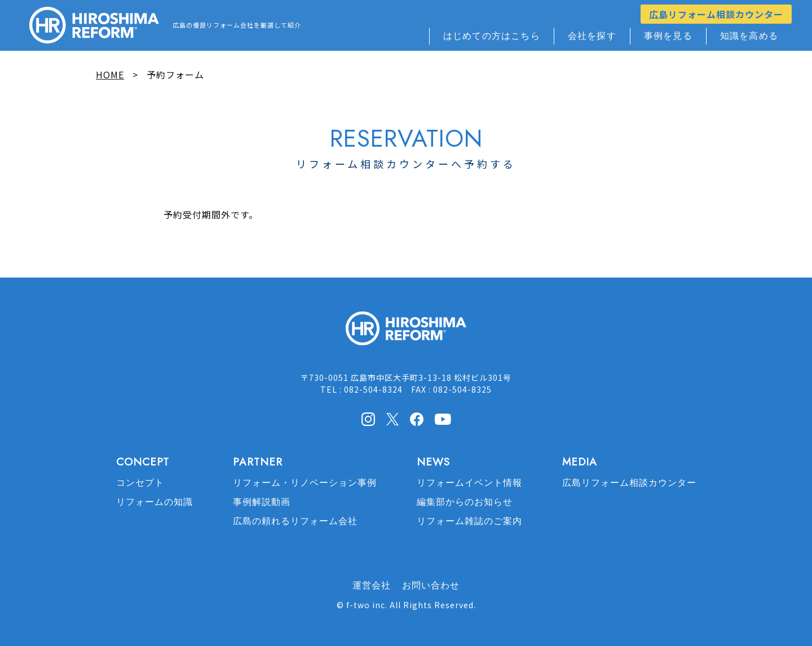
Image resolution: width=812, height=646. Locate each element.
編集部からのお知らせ (465, 502)
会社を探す (592, 36)
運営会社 (372, 585)
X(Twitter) (392, 419)
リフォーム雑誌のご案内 (469, 521)
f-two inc (366, 605)
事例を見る (668, 36)
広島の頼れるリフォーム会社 (295, 521)
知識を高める (749, 36)
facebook (417, 419)
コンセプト (140, 483)
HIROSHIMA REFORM (406, 333)
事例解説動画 (262, 502)
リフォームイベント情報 (469, 483)
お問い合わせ (431, 585)
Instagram (368, 419)
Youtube (443, 418)
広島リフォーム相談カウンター (716, 14)
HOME (110, 74)
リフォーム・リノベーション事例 (305, 483)
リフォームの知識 (155, 502)
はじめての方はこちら (492, 36)
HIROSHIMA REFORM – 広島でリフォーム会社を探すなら (94, 25)
